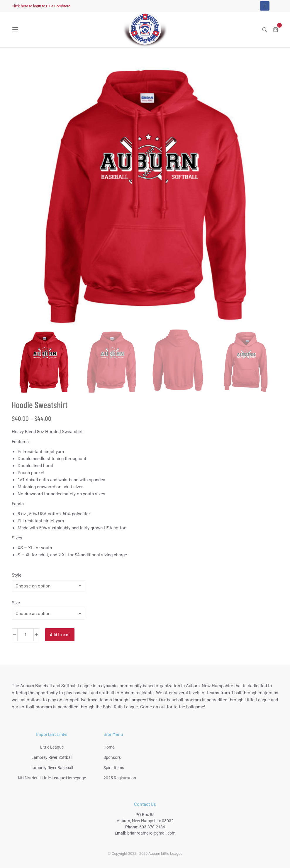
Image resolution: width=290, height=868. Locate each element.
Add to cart (60, 635)
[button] (15, 29)
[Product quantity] (26, 635)
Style (17, 575)
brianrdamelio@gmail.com (151, 833)
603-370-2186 (152, 827)
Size (16, 603)
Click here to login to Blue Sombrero (41, 6)
